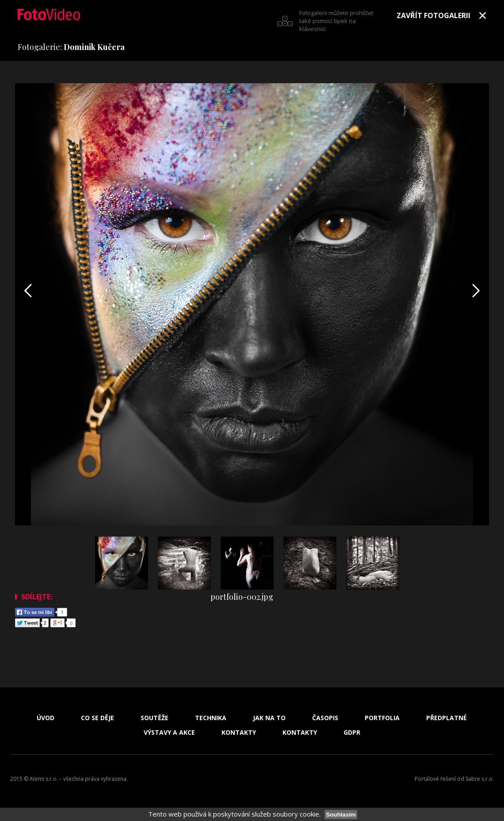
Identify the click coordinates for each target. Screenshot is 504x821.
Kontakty (239, 733)
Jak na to (269, 718)
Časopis (325, 718)
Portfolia (382, 718)
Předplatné (447, 718)
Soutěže (155, 718)
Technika (211, 718)
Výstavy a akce (169, 733)
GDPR (352, 733)
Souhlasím (341, 815)
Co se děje (97, 718)
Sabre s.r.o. (480, 779)
